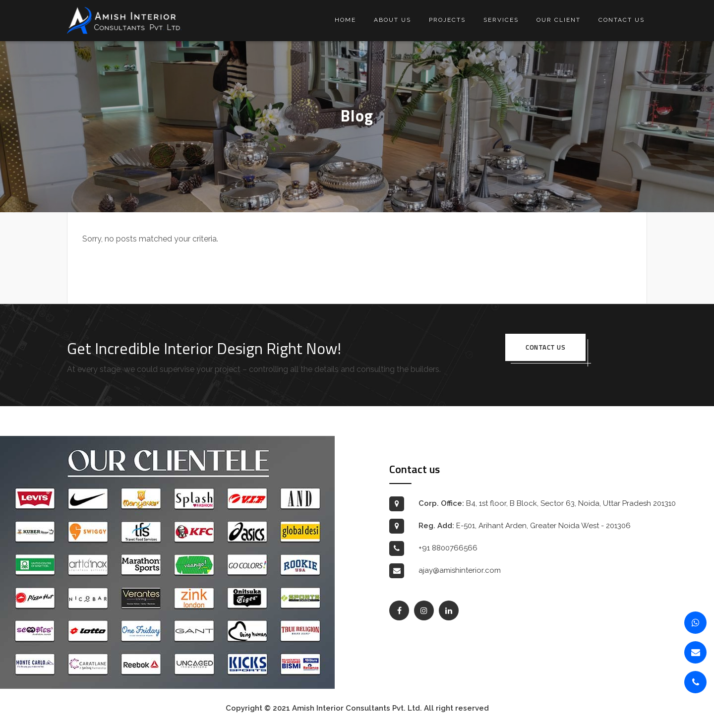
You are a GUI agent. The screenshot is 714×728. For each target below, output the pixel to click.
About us (392, 20)
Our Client (559, 20)
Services (501, 20)
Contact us (622, 20)
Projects (447, 20)
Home (345, 20)
